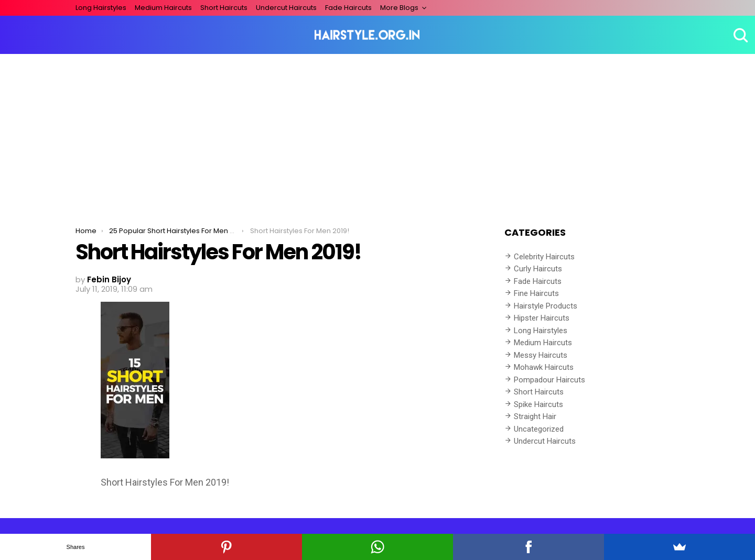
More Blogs (399, 8)
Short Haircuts (224, 8)
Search (739, 35)
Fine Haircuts (536, 293)
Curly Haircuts (538, 269)
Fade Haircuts (348, 8)
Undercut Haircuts (286, 8)
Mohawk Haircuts (544, 367)
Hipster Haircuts (542, 318)
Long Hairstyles (101, 8)
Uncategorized (539, 429)
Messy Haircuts (541, 355)
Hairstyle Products (546, 306)
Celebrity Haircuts (544, 257)
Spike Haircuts (538, 404)
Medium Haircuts (163, 8)
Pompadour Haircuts (549, 380)
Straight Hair (535, 416)
